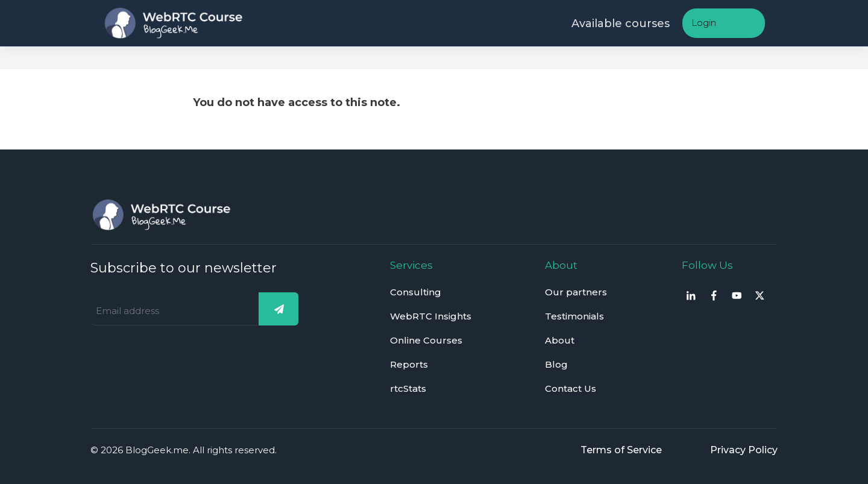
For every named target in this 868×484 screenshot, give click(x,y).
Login (704, 23)
